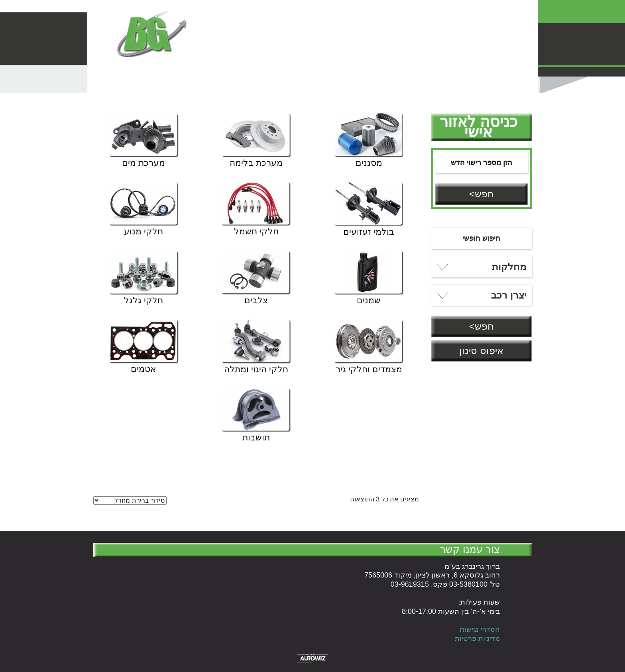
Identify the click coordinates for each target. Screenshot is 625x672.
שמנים (369, 301)
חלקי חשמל (256, 232)
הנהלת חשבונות (454, 52)
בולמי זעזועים (369, 232)
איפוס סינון (481, 351)
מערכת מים (143, 163)
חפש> (482, 194)
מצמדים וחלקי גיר (369, 370)
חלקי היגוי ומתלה (256, 370)
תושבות (256, 438)
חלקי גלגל (143, 301)
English (342, 52)
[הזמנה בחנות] (130, 500)
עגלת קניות (402, 52)
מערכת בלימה (256, 163)
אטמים (143, 369)
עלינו (370, 52)
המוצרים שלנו (509, 52)
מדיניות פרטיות (477, 639)
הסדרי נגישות (480, 629)
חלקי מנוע (143, 232)
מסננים (369, 163)
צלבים (256, 301)
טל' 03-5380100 (358, 11)
